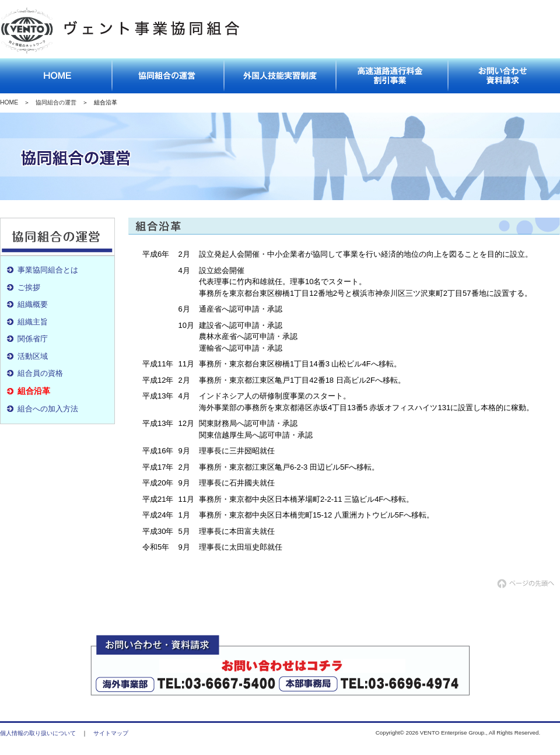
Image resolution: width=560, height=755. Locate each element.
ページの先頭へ (528, 583)
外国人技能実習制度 (280, 76)
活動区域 (33, 356)
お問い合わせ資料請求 (504, 76)
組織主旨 (33, 322)
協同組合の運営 (168, 76)
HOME (9, 102)
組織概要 (33, 304)
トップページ (56, 76)
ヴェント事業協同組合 (122, 32)
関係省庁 (33, 339)
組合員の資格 (40, 373)
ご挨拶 (29, 287)
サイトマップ (111, 733)
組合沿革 (34, 391)
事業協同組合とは (48, 270)
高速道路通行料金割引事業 (392, 76)
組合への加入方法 (48, 409)
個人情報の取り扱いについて (38, 733)
